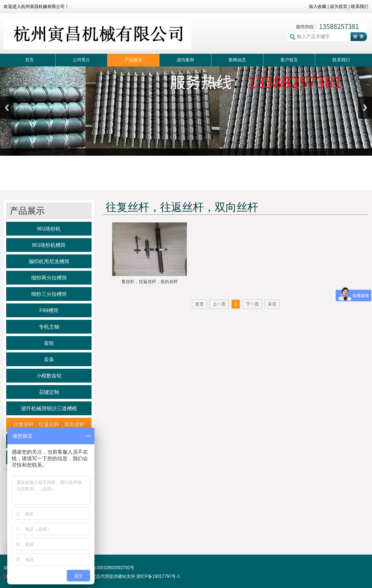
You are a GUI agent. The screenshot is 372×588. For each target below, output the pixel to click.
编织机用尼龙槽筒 (49, 261)
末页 (272, 304)
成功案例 (185, 60)
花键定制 (49, 392)
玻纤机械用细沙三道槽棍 (49, 408)
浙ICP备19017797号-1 (158, 576)
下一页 (252, 304)
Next (365, 108)
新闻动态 (237, 60)
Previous (7, 108)
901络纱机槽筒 (49, 245)
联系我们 (360, 7)
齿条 (49, 359)
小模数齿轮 (49, 376)
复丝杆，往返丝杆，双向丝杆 (150, 282)
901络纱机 (49, 229)
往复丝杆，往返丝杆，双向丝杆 (49, 425)
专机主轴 (49, 327)
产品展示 (133, 60)
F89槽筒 (49, 310)
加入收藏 (318, 7)
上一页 (219, 304)
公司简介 (81, 60)
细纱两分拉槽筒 (49, 278)
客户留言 (289, 60)
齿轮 (49, 343)
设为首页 (339, 7)
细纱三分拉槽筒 (49, 294)
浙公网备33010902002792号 (103, 568)
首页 (29, 60)
